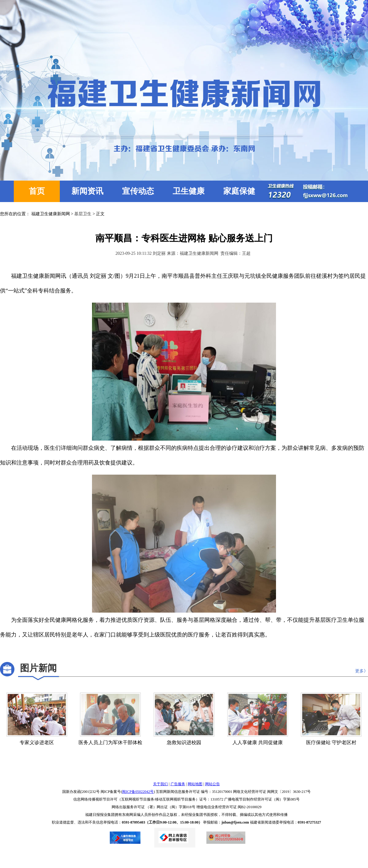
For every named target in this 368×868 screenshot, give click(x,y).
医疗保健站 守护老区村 (331, 742)
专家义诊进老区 (37, 742)
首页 (37, 191)
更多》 (362, 671)
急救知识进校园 (184, 742)
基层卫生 (83, 214)
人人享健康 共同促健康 (258, 742)
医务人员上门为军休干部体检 (110, 742)
